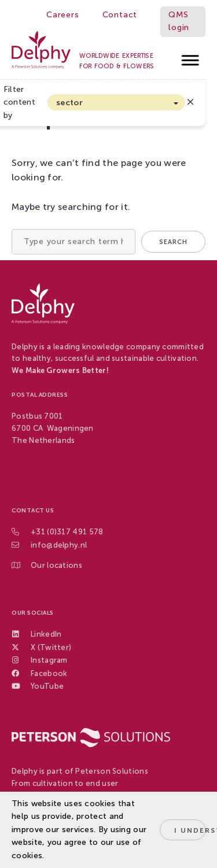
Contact (120, 15)
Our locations (56, 565)
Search (173, 242)
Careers (63, 15)
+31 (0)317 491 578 (67, 532)
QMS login (179, 21)
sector (69, 103)
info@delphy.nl (59, 545)
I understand (190, 830)
